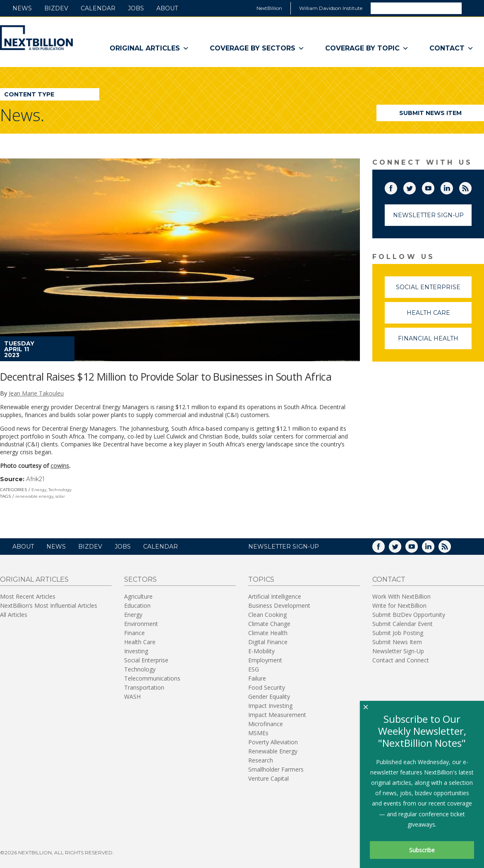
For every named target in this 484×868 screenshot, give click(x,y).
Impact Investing (270, 706)
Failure (257, 678)
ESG (254, 669)
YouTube (434, 187)
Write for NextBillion (399, 605)
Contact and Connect (401, 660)
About (167, 8)
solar (60, 496)
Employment (265, 660)
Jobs (136, 8)
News (22, 8)
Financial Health (435, 342)
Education (137, 605)
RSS (471, 187)
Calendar (98, 8)
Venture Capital (268, 778)
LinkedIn (453, 187)
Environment (141, 624)
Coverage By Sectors (257, 48)
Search (472, 8)
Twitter (415, 187)
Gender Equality (269, 697)
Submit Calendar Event (403, 624)
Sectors (140, 579)
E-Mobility (261, 651)
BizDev (56, 8)
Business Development (279, 605)
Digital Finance (268, 642)
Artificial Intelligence (275, 596)
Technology (60, 490)
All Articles (14, 615)
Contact (452, 48)
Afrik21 (35, 479)
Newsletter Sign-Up (428, 215)
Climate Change (269, 624)
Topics (261, 579)
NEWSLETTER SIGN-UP (284, 547)
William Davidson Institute (331, 8)
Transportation (144, 687)
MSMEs (258, 733)
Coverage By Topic (367, 48)
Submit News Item (430, 113)
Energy (39, 490)
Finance (134, 633)
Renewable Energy (273, 751)
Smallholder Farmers (276, 769)
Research (261, 760)
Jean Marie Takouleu (36, 393)
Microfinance (266, 724)
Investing (136, 651)
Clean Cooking (267, 615)
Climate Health (268, 633)
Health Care (439, 316)
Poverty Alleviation (273, 742)
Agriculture (138, 596)
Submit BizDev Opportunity (409, 615)
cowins (60, 466)
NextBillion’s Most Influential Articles (49, 605)
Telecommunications (152, 678)
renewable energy (34, 496)
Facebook (397, 187)
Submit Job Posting (398, 633)
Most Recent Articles (28, 596)
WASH (132, 697)
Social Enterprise (434, 291)
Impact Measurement (277, 715)
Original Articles (149, 48)
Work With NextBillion (401, 596)
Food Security (267, 687)
